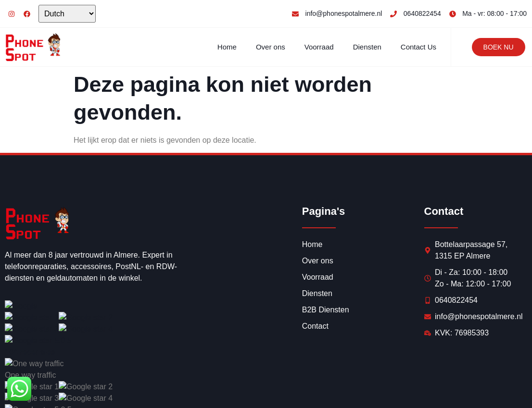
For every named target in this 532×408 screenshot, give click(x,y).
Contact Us (418, 47)
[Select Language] (67, 14)
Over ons (271, 47)
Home (227, 47)
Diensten (367, 47)
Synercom (142, 389)
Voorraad (319, 47)
